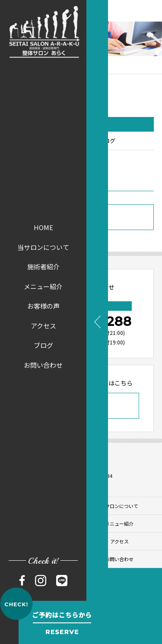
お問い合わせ (43, 365)
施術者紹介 (43, 267)
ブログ (43, 345)
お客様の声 (43, 306)
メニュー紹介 (43, 286)
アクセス (43, 326)
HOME (43, 227)
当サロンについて (43, 247)
